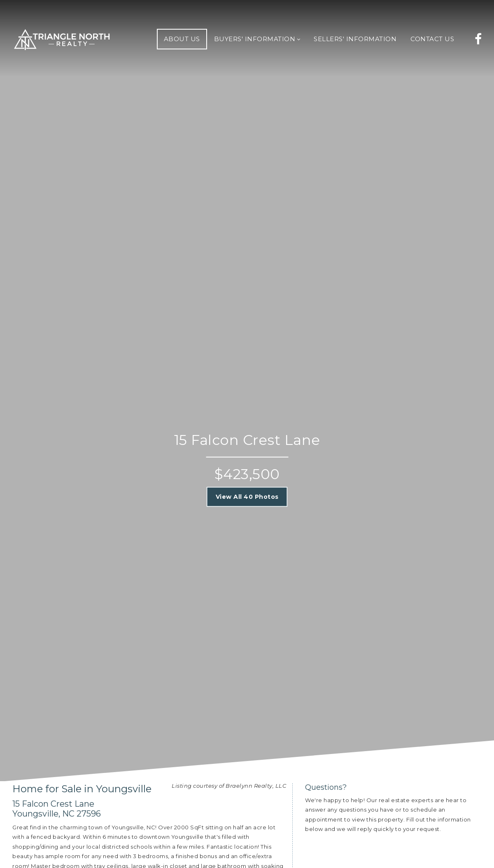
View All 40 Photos (247, 496)
